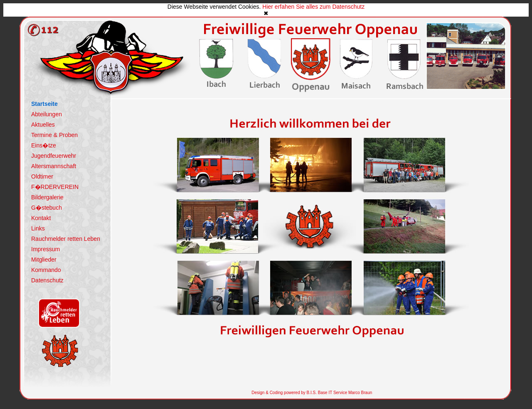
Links (38, 228)
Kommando (46, 270)
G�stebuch (47, 208)
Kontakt (41, 218)
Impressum (46, 249)
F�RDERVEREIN (55, 187)
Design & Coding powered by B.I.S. (284, 393)
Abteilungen (47, 114)
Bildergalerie (47, 197)
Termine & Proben (54, 135)
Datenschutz (47, 280)
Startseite (44, 104)
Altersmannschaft (54, 166)
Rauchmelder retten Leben (66, 239)
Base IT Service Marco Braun (344, 393)
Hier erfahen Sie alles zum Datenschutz (313, 7)
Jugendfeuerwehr (54, 156)
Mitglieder (44, 260)
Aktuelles (43, 125)
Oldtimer (42, 176)
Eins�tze (44, 145)
